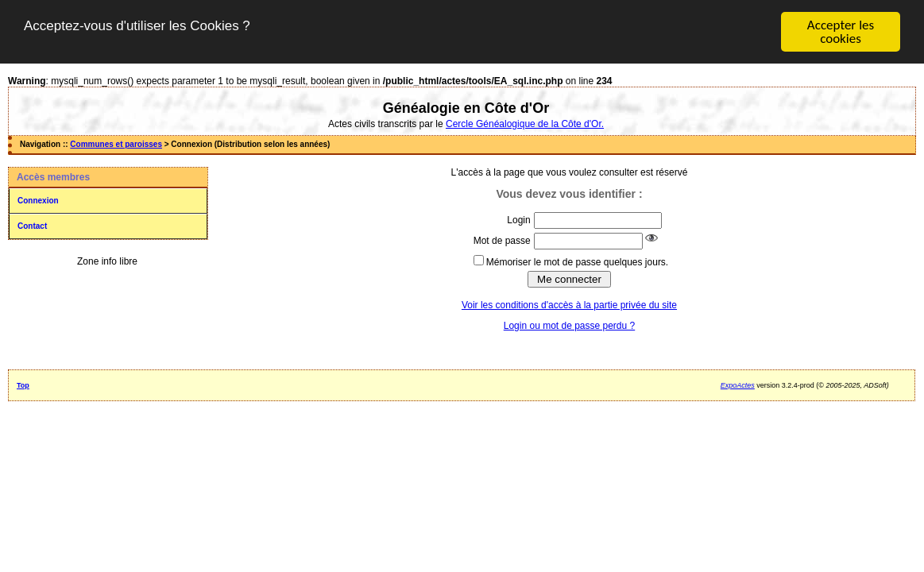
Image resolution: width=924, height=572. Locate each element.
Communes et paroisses (116, 144)
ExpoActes (738, 385)
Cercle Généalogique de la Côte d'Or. (525, 124)
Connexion (38, 201)
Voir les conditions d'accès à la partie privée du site (569, 305)
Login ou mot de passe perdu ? (569, 326)
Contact (32, 226)
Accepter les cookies (841, 32)
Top (23, 385)
